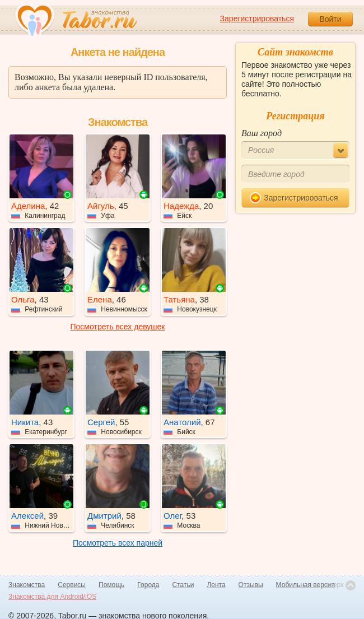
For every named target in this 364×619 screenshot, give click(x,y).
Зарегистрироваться (257, 18)
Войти (330, 19)
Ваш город (262, 133)
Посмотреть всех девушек (118, 327)
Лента (216, 585)
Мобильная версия (306, 585)
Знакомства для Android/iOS (52, 597)
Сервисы (72, 585)
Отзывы (251, 585)
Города (148, 585)
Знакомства (27, 585)
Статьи (183, 585)
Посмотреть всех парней (118, 543)
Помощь (111, 585)
